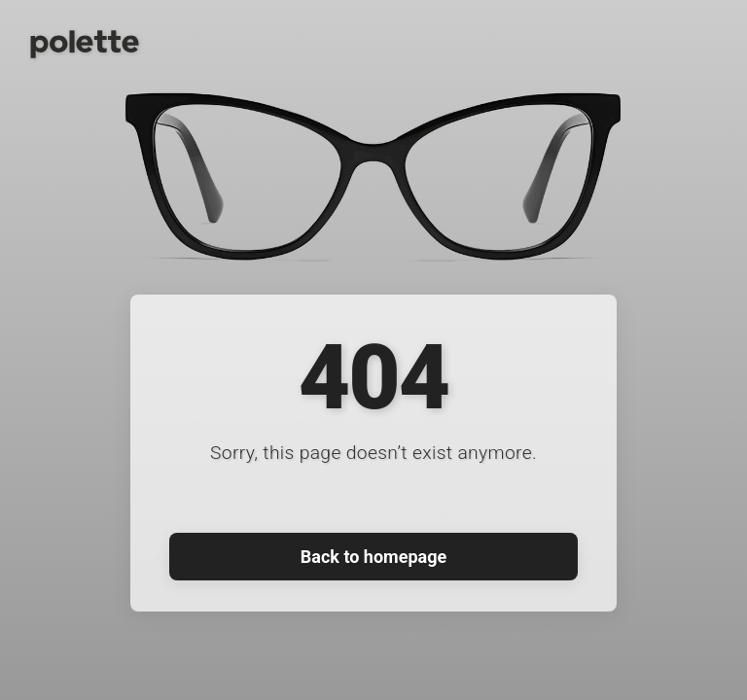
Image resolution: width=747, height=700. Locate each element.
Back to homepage (373, 557)
